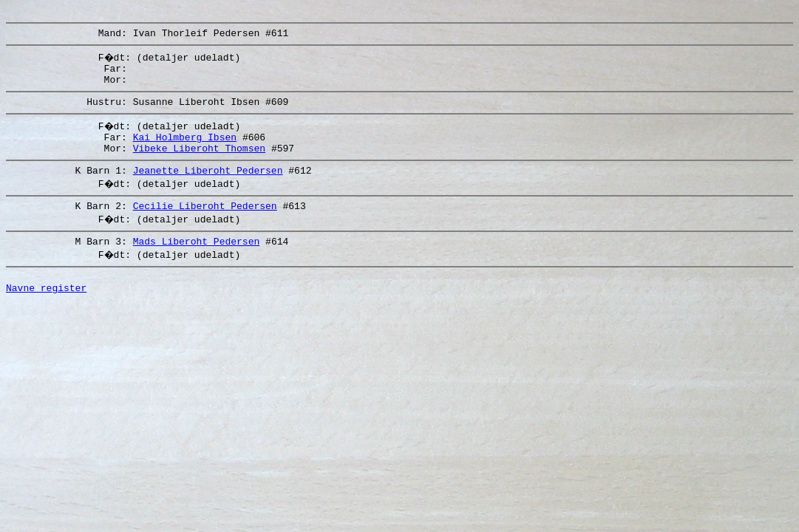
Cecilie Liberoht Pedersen (205, 225)
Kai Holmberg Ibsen (185, 150)
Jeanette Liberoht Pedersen (208, 188)
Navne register (46, 314)
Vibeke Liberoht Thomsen (199, 163)
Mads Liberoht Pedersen (197, 263)
